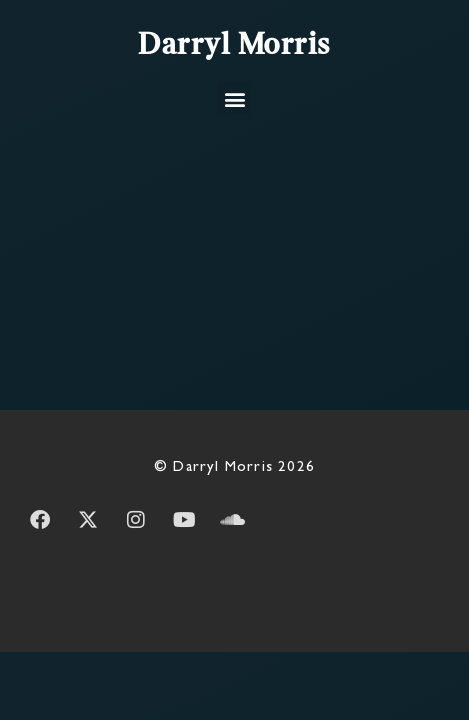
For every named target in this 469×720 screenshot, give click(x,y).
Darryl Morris (234, 46)
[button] (234, 98)
